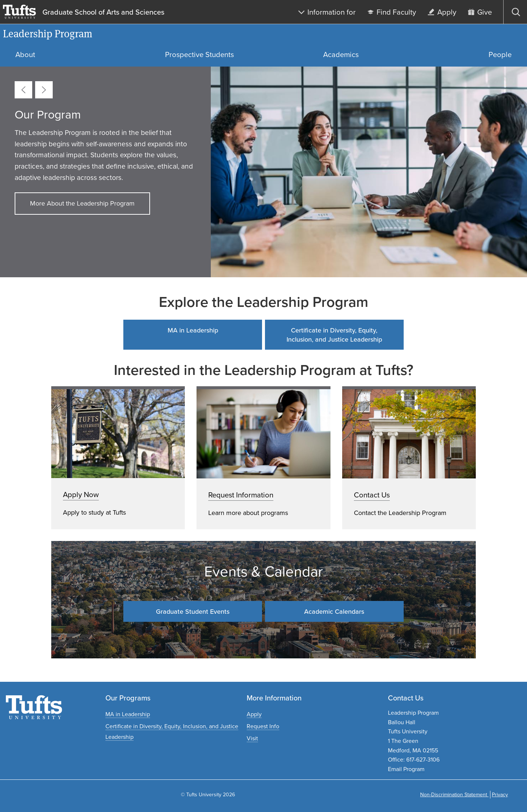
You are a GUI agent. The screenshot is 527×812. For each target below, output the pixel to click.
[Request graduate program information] (263, 726)
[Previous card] (23, 90)
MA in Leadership (193, 330)
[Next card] (44, 90)
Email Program (406, 769)
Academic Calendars (334, 611)
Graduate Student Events (193, 611)
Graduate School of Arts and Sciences (103, 12)
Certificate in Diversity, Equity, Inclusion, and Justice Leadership (334, 335)
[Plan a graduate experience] (252, 738)
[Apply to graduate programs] (254, 714)
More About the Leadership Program (82, 203)
